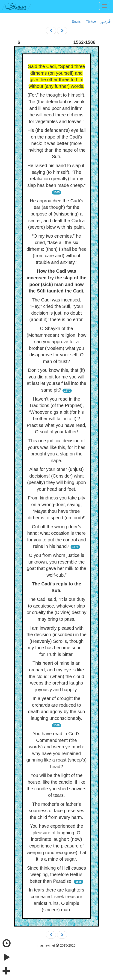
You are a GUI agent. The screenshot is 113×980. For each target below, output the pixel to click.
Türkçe (91, 21)
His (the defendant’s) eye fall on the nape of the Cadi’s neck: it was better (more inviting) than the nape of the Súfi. (56, 143)
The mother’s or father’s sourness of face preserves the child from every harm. (56, 811)
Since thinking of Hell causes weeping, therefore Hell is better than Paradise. (56, 875)
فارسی (105, 22)
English (77, 21)
